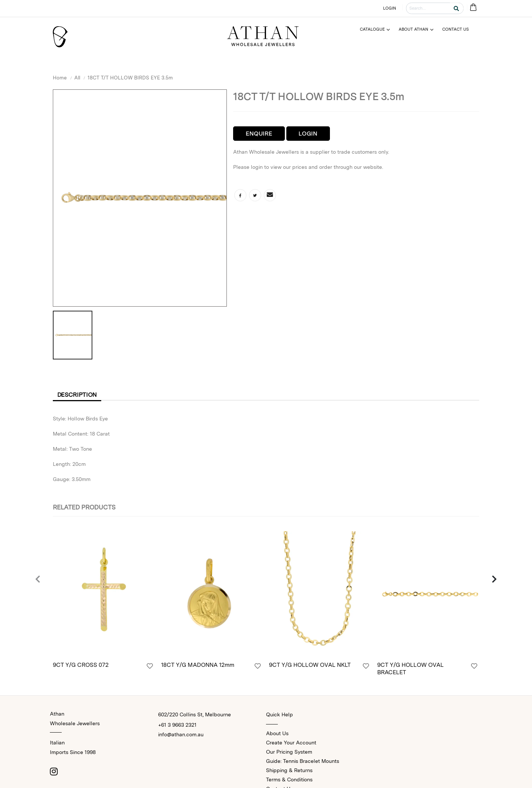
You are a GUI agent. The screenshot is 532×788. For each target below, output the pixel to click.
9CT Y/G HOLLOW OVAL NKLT (310, 665)
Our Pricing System (289, 752)
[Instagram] (54, 771)
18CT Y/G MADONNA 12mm (198, 665)
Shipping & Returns (289, 770)
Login (308, 134)
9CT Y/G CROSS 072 (81, 665)
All (77, 78)
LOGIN (390, 8)
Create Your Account (291, 743)
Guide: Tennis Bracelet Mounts (303, 761)
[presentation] (38, 580)
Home (60, 78)
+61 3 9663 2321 (177, 725)
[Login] (150, 666)
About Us (277, 733)
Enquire (259, 134)
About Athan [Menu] (413, 29)
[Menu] (378, 29)
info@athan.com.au (181, 734)
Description (77, 395)
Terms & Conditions (289, 780)
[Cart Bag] (473, 8)
